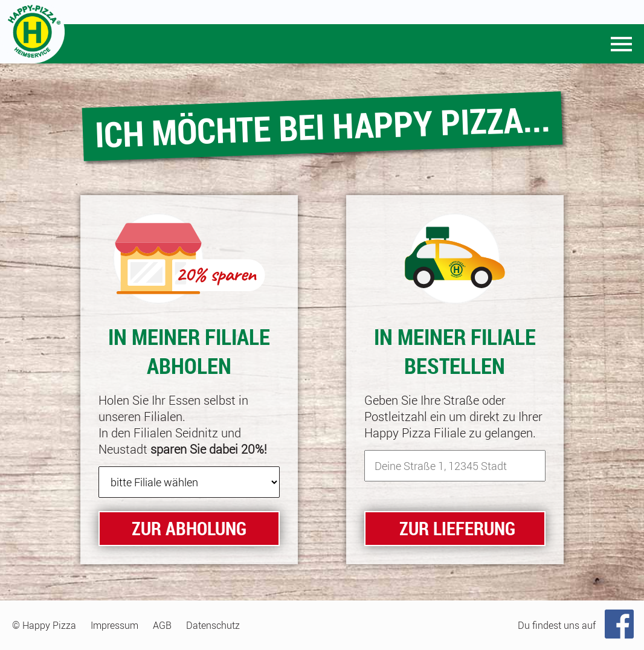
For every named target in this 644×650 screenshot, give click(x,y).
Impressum (114, 625)
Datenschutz (213, 625)
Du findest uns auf (557, 625)
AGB (162, 625)
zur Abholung (189, 528)
